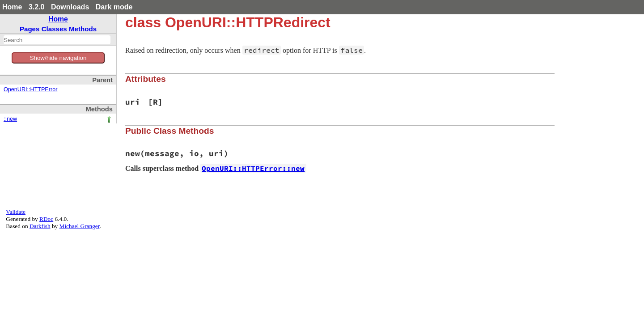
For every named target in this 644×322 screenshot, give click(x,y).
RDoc (46, 219)
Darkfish (40, 226)
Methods (83, 29)
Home (12, 7)
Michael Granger (80, 226)
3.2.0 (37, 7)
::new (10, 119)
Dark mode (114, 7)
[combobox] (57, 40)
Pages (30, 29)
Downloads (70, 7)
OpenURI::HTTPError (30, 89)
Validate (16, 212)
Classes (54, 29)
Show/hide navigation (58, 58)
